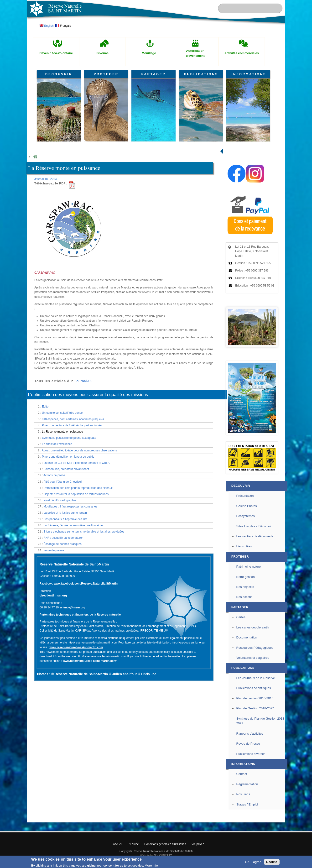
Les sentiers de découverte (255, 536)
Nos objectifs (245, 587)
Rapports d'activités (250, 734)
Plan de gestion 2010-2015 (255, 698)
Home (35, 157)
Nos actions (244, 597)
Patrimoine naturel (249, 567)
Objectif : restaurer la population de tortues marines (76, 494)
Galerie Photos (246, 506)
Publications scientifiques (253, 688)
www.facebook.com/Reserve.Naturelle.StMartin (86, 584)
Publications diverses (251, 754)
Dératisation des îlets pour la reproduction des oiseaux (78, 488)
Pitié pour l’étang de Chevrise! (62, 482)
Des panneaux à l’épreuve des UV (65, 519)
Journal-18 (83, 381)
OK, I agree (253, 862)
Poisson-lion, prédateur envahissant (66, 469)
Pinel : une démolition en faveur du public (68, 457)
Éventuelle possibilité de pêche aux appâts (69, 438)
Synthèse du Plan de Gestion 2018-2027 (261, 721)
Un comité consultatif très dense (62, 413)
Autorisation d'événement (195, 53)
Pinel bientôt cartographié (60, 500)
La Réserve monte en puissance (62, 432)
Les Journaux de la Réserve (255, 678)
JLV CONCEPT (163, 855)
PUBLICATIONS (201, 74)
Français (63, 26)
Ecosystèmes (245, 516)
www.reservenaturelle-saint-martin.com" (90, 661)
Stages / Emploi (247, 804)
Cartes (241, 617)
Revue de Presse (248, 744)
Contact (242, 774)
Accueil (118, 844)
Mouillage (149, 53)
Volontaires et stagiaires (253, 658)
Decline (272, 862)
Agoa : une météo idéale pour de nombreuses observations (79, 450)
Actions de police (54, 475)
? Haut (296, 818)
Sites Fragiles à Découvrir (254, 526)
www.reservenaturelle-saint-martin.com (76, 647)
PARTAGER (154, 74)
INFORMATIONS (249, 74)
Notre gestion (245, 577)
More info (151, 865)
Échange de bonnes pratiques (62, 544)
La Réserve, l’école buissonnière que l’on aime (73, 525)
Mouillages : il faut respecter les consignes (70, 507)
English (47, 26)
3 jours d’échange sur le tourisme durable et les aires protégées (84, 532)
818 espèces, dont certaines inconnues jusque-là (73, 419)
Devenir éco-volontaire (56, 53)
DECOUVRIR (59, 74)
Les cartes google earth (252, 627)
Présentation (245, 496)
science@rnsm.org (72, 607)
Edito (45, 407)
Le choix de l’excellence (57, 444)
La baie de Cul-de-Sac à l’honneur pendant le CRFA (76, 463)
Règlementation (247, 784)
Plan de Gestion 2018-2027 (255, 708)
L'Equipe (133, 844)
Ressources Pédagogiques (255, 648)
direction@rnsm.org (53, 596)
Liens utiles (244, 546)
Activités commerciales (242, 53)
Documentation (247, 637)
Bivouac (102, 53)
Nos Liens (243, 794)
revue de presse (54, 550)
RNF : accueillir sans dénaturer (63, 538)
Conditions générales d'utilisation (165, 844)
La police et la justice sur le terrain (65, 513)
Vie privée (198, 844)
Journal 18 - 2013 (45, 179)
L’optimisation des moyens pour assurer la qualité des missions (88, 395)
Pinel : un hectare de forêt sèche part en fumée (72, 425)
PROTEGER (106, 74)
